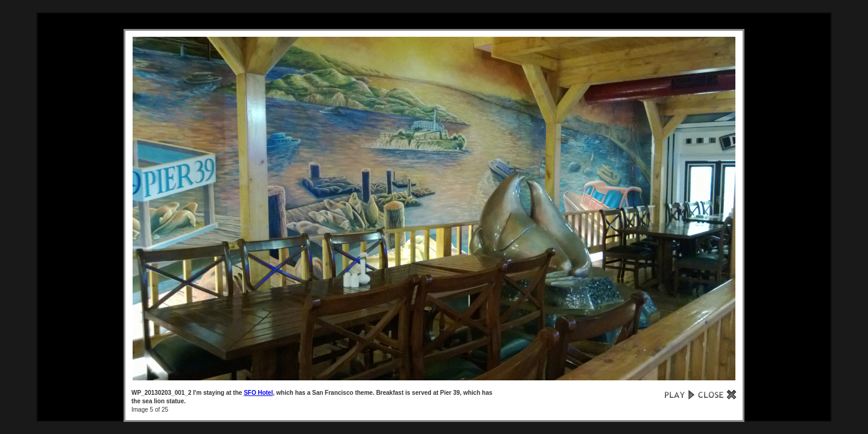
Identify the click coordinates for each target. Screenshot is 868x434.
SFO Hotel (258, 393)
